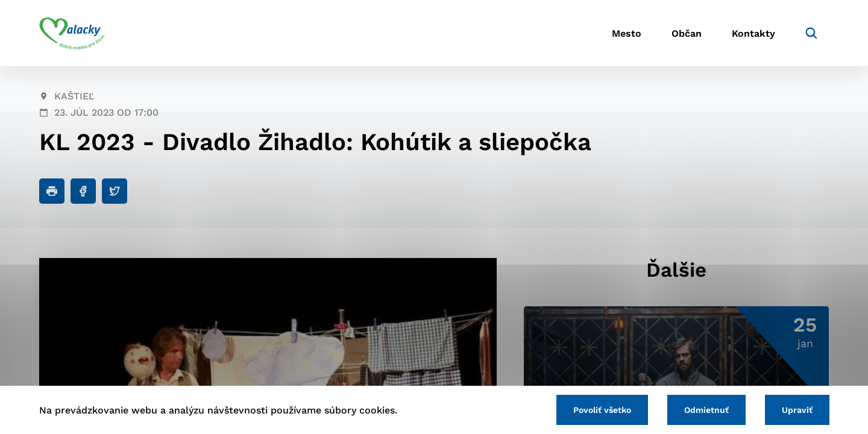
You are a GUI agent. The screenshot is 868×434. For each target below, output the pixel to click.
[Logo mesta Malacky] (72, 33)
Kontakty (753, 33)
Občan (687, 33)
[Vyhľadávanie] (811, 33)
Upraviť (797, 410)
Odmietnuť (706, 410)
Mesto (627, 33)
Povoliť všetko (602, 410)
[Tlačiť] (52, 191)
